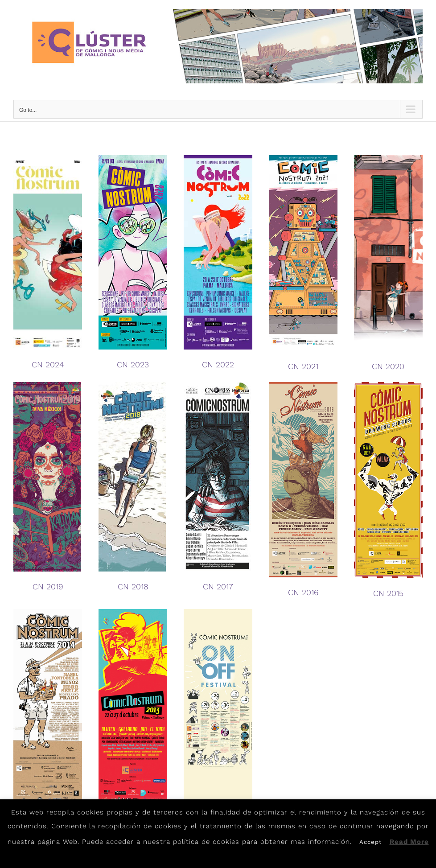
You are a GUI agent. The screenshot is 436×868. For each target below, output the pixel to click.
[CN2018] (132, 385)
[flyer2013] (133, 612)
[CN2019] (47, 385)
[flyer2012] (218, 612)
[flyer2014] (48, 612)
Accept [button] (370, 842)
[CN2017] (217, 385)
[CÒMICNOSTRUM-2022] (218, 158)
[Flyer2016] (303, 385)
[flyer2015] (388, 385)
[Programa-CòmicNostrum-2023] (133, 158)
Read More (409, 842)
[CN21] (303, 158)
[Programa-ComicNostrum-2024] (48, 158)
